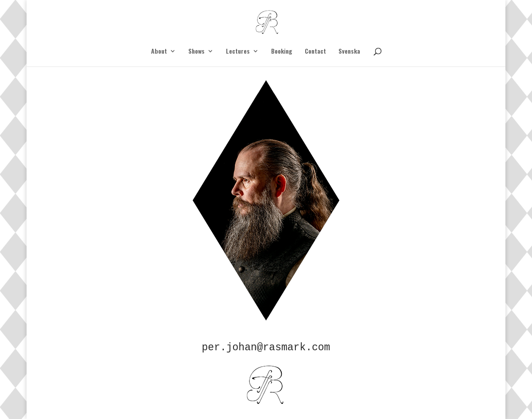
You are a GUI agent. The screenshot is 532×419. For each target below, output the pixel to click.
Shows (196, 52)
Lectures (238, 52)
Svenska (349, 52)
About (159, 52)
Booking (282, 52)
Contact (315, 52)
